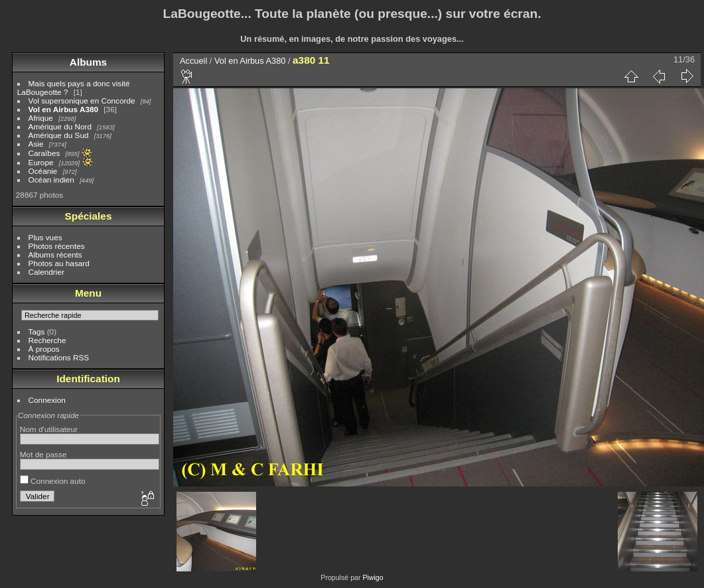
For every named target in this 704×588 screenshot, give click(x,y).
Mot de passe (43, 454)
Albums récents (55, 255)
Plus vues (45, 237)
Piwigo (373, 577)
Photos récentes (57, 246)
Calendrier (46, 272)
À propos (44, 349)
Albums (88, 62)
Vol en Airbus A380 (63, 109)
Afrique (41, 118)
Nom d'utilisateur (49, 429)
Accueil (193, 61)
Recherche (47, 340)
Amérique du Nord (60, 126)
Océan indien (51, 180)
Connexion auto (53, 481)
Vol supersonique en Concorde (82, 101)
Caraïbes (44, 153)
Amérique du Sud (59, 135)
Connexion (47, 400)
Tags (37, 331)
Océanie (43, 171)
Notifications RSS (59, 357)
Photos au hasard (59, 263)
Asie (36, 144)
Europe (41, 162)
